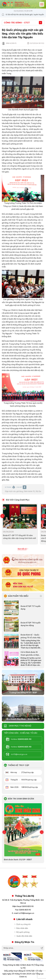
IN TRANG (10, 487)
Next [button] (44, 516)
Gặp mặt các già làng (14, 491)
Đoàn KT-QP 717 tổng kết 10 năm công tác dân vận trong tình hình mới (19, 537)
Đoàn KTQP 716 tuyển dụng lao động (31, 624)
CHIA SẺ (21, 487)
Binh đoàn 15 (29, 491)
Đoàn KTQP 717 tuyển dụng (31, 608)
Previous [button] (2, 516)
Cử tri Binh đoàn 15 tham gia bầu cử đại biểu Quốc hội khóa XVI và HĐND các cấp (31, 654)
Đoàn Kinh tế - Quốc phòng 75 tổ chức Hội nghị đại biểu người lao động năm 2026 (31, 636)
